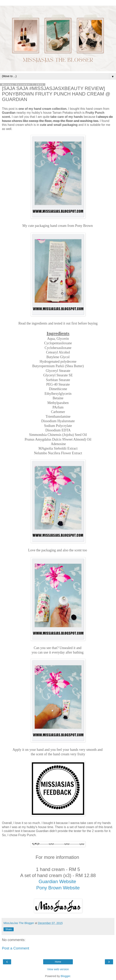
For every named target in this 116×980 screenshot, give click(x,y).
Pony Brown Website (58, 888)
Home (58, 962)
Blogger (66, 976)
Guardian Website (58, 881)
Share (9, 929)
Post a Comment (16, 948)
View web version (58, 969)
